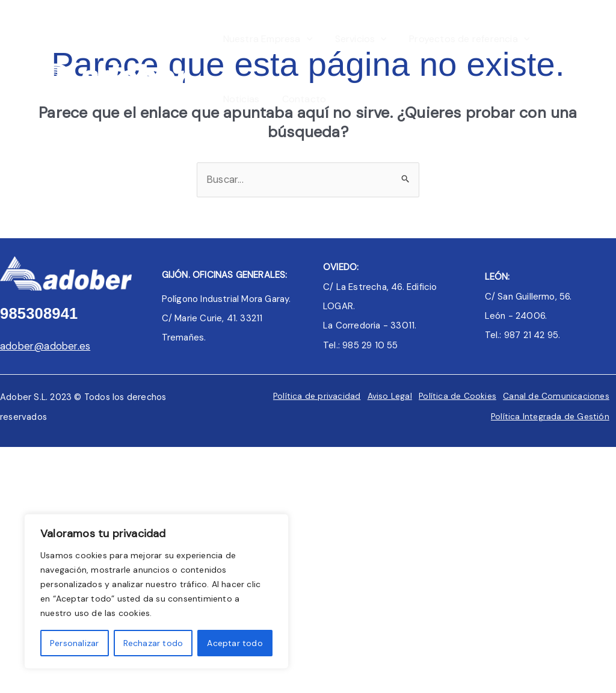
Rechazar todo (153, 643)
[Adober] (108, 68)
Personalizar (74, 643)
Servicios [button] (356, 39)
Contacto (300, 99)
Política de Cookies (453, 396)
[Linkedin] (597, 70)
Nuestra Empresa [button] (266, 39)
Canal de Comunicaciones (554, 396)
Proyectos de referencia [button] (461, 39)
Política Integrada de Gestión (547, 416)
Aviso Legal (382, 396)
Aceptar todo (235, 643)
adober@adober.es (46, 346)
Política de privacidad (307, 396)
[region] (156, 591)
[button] (305, 39)
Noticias (240, 99)
